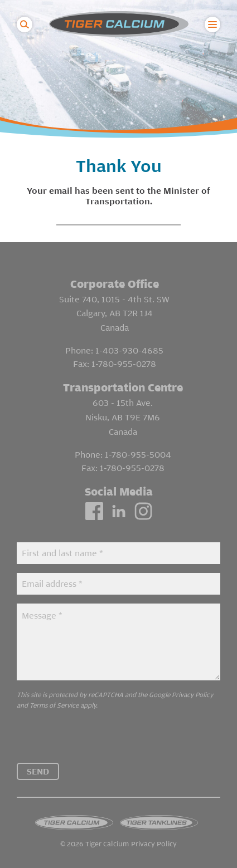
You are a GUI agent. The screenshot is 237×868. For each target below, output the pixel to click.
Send (38, 771)
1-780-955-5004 (138, 454)
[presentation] (101, 741)
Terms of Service (54, 705)
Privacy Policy (192, 695)
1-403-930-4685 (129, 350)
